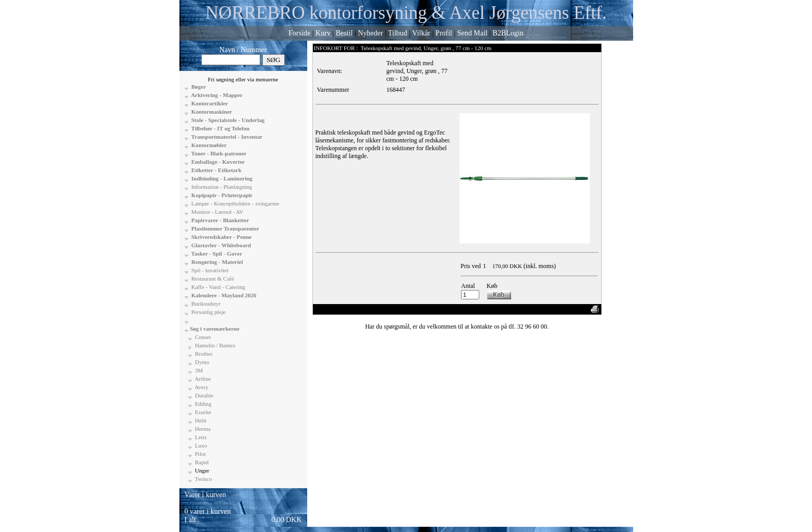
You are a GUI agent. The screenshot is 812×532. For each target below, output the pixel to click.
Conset (202, 337)
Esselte (202, 412)
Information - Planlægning (221, 187)
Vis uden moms (528, 309)
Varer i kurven (205, 495)
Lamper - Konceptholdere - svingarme (234, 203)
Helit (200, 420)
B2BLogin (508, 33)
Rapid (201, 462)
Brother (203, 354)
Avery (201, 387)
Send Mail (472, 33)
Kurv (323, 33)
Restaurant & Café (212, 279)
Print (579, 309)
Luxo (200, 445)
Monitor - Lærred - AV (217, 212)
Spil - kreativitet (209, 270)
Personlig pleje (208, 312)
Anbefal (560, 309)
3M (198, 370)
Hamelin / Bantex (214, 345)
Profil (444, 33)
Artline (202, 379)
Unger (201, 470)
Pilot (200, 454)
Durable (203, 395)
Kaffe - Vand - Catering (217, 287)
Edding (203, 404)
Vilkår (421, 33)
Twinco (203, 479)
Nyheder (370, 33)
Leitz (200, 437)
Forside (299, 33)
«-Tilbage (329, 309)
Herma (202, 429)
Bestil (344, 33)
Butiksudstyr (205, 304)
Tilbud (398, 33)
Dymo (201, 362)
